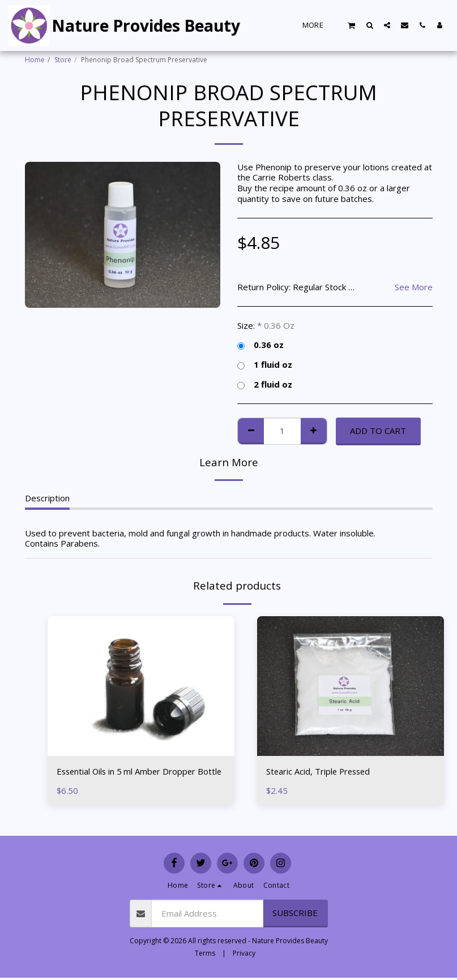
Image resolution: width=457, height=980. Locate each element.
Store (63, 60)
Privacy (244, 953)
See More (414, 287)
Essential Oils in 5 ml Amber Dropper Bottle (128, 778)
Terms (205, 953)
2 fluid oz (265, 384)
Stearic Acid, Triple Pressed (320, 771)
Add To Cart (378, 431)
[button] (352, 25)
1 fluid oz (265, 365)
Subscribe (295, 913)
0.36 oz (260, 345)
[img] (351, 686)
